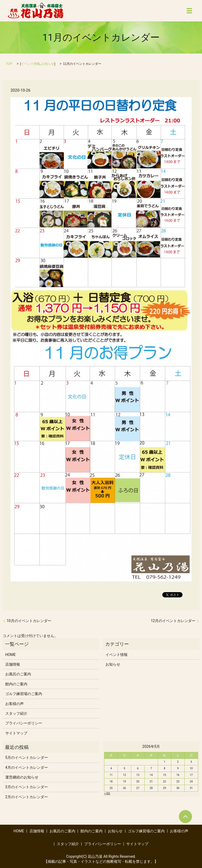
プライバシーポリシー (24, 723)
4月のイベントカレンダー (27, 767)
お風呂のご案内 (18, 674)
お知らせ (48, 64)
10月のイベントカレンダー (29, 621)
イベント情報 (31, 64)
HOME (11, 655)
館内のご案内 (16, 684)
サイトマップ (16, 733)
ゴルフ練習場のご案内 (24, 694)
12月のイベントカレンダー (173, 621)
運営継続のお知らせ (22, 777)
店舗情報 (13, 664)
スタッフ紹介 (16, 713)
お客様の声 (14, 704)
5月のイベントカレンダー (27, 757)
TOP (9, 64)
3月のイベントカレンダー (27, 787)
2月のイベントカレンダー (27, 797)
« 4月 (107, 793)
